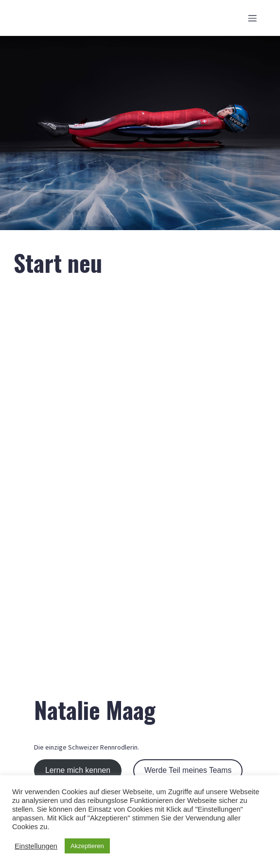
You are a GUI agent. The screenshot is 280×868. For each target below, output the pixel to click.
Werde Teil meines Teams (188, 770)
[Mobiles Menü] (252, 18)
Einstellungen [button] (36, 846)
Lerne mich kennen (78, 770)
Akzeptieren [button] (87, 846)
